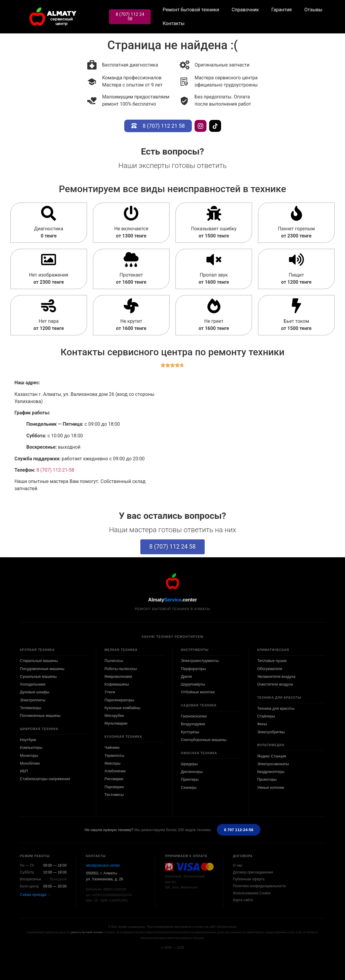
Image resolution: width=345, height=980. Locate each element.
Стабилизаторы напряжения (45, 779)
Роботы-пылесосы (121, 669)
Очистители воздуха (275, 684)
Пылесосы (114, 661)
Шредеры (189, 764)
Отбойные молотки (198, 692)
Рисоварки (114, 779)
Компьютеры (31, 747)
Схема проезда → (35, 895)
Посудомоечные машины (42, 669)
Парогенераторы (119, 700)
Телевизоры (31, 708)
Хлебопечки (115, 771)
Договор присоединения (253, 872)
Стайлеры (266, 716)
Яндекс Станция (272, 756)
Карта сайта (243, 900)
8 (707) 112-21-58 (55, 470)
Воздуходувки (193, 724)
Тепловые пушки (272, 661)
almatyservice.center (103, 865)
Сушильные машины (38, 676)
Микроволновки (118, 676)
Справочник (246, 10)
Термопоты (114, 756)
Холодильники (33, 684)
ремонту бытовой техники (87, 933)
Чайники (112, 747)
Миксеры (112, 763)
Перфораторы (193, 669)
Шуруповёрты (193, 684)
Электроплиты (33, 700)
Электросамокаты (273, 764)
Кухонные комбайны (122, 708)
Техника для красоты (276, 708)
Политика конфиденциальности (259, 886)
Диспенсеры (192, 772)
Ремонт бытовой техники (191, 10)
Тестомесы (114, 795)
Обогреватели (270, 669)
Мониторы (29, 756)
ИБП (24, 771)
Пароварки (114, 787)
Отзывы (314, 10)
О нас (238, 865)
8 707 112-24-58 (239, 830)
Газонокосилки (194, 716)
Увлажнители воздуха (276, 676)
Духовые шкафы (35, 692)
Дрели (186, 676)
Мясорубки (114, 716)
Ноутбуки (28, 740)
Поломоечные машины (40, 716)
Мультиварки (116, 724)
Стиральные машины (39, 661)
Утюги (110, 692)
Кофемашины (117, 684)
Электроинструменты (200, 661)
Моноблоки (30, 763)
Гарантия (282, 10)
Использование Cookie (252, 893)
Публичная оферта (249, 879)
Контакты (174, 23)
